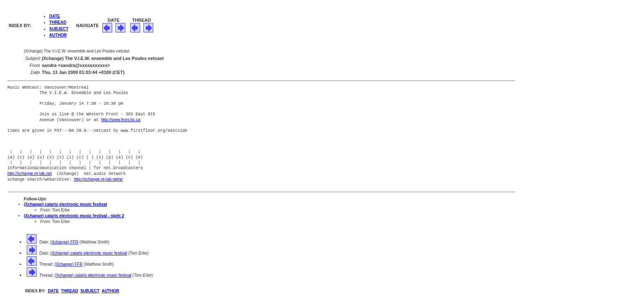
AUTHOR (58, 35)
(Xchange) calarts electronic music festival (65, 203)
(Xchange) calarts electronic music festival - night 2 (74, 215)
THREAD (58, 22)
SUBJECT (59, 29)
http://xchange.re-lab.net (30, 173)
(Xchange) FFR (64, 241)
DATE (55, 16)
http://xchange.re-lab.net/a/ (98, 178)
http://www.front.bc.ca (121, 120)
